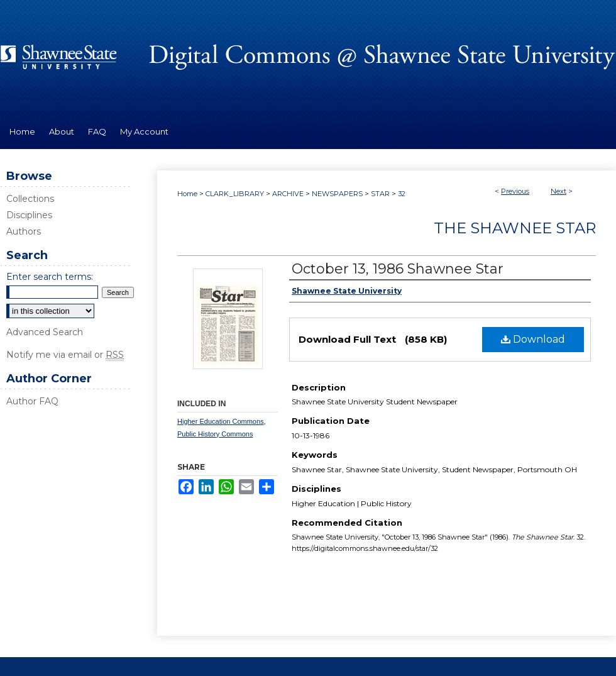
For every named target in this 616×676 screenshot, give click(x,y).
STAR (380, 194)
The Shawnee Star (515, 228)
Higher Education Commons (221, 421)
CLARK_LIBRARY (235, 194)
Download (533, 339)
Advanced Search (45, 332)
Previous (515, 191)
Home (187, 194)
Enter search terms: (50, 277)
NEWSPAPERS (337, 194)
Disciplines (29, 215)
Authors (24, 231)
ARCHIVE (288, 194)
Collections (30, 199)
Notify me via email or (65, 355)
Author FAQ (32, 401)
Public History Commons (215, 434)
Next (558, 191)
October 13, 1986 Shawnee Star (398, 269)
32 (402, 194)
